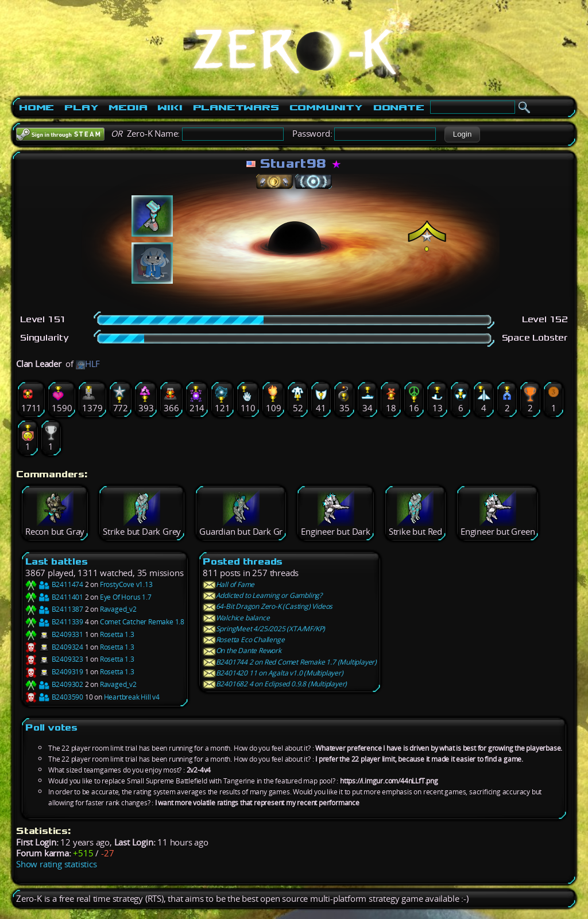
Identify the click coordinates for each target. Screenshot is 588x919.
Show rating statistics (57, 864)
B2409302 (54, 684)
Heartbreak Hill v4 (132, 697)
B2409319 (54, 672)
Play (81, 107)
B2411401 (54, 597)
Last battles (57, 561)
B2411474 (54, 584)
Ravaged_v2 (118, 609)
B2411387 (54, 609)
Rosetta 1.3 (117, 634)
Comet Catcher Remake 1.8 (142, 622)
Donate (399, 107)
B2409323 (54, 659)
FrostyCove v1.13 (126, 584)
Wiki (170, 107)
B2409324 (54, 647)
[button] (462, 134)
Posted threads (243, 561)
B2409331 (54, 634)
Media (128, 107)
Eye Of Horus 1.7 (126, 597)
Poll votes (51, 727)
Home (36, 107)
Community (326, 107)
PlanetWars (236, 107)
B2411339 (54, 622)
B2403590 (54, 697)
